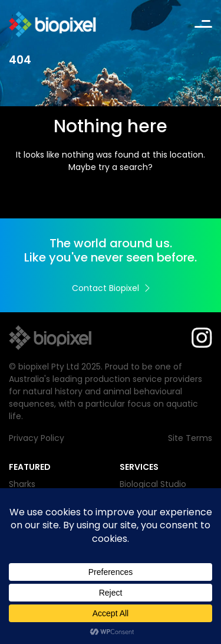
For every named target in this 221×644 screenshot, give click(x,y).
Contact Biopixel (111, 288)
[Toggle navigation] (203, 24)
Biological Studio (153, 484)
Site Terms (190, 438)
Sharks (22, 484)
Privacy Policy (37, 438)
